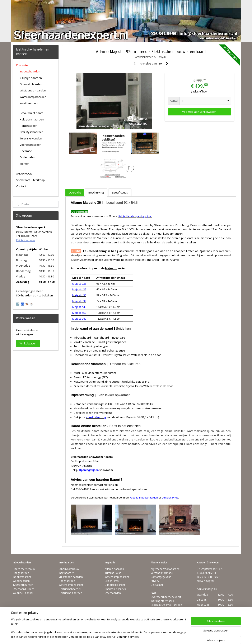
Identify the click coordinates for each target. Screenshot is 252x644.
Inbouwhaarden (30, 71)
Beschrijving (96, 192)
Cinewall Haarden (31, 84)
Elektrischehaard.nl (70, 589)
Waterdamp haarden (33, 97)
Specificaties (120, 192)
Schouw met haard (32, 113)
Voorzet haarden (31, 145)
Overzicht (75, 192)
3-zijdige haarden (31, 78)
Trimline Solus (113, 573)
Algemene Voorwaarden (165, 569)
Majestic (111, 268)
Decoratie (26, 151)
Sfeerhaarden (113, 593)
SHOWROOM (24, 173)
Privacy (155, 581)
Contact (21, 186)
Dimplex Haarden (115, 585)
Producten (23, 65)
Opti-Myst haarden (32, 132)
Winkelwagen (28, 343)
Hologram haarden (32, 119)
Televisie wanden (31, 138)
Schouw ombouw (69, 569)
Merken (25, 164)
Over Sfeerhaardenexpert (166, 597)
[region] (98, 628)
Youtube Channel (23, 593)
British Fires (112, 581)
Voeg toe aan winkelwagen (199, 112)
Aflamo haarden (114, 569)
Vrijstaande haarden (33, 90)
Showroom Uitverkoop (31, 180)
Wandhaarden (21, 581)
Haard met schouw (24, 569)
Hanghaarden (29, 126)
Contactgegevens (161, 577)
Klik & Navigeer (26, 240)
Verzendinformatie (162, 573)
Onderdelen (27, 157)
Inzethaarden (67, 573)
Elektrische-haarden (70, 593)
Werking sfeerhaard (162, 601)
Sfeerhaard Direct (23, 589)
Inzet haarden (29, 103)
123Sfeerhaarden (23, 585)
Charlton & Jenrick (115, 589)
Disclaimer (157, 585)
